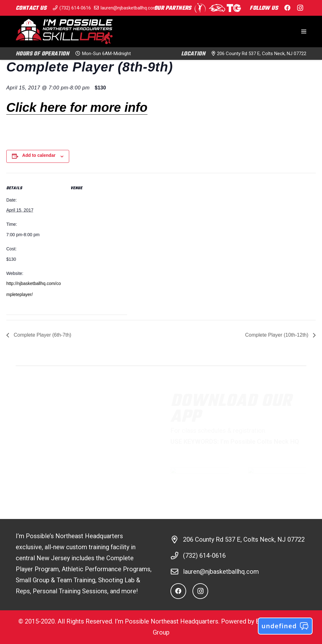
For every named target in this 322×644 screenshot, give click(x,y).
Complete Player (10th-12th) (278, 335)
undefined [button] (285, 626)
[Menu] (304, 31)
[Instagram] (300, 8)
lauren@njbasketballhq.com (221, 572)
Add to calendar (39, 155)
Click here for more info (77, 107)
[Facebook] (287, 8)
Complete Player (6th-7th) (42, 335)
